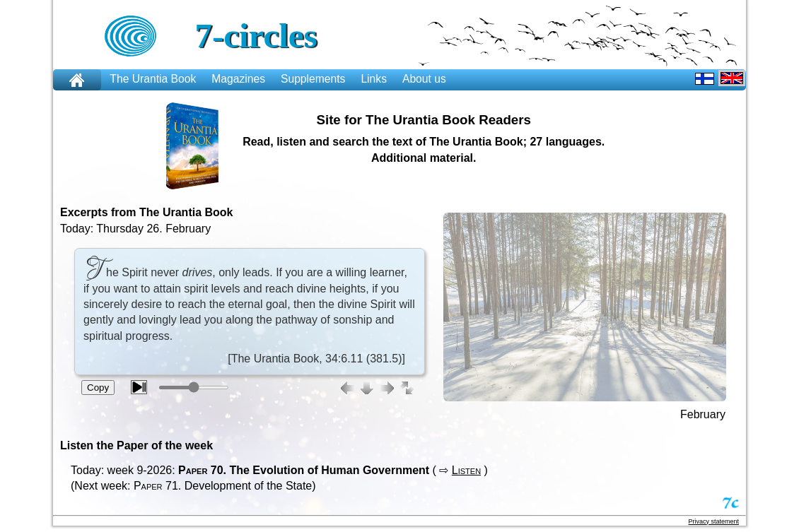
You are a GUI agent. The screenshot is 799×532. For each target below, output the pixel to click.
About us (424, 79)
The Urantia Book (153, 79)
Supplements (313, 79)
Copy (98, 388)
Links (374, 79)
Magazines (238, 79)
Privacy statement (713, 521)
